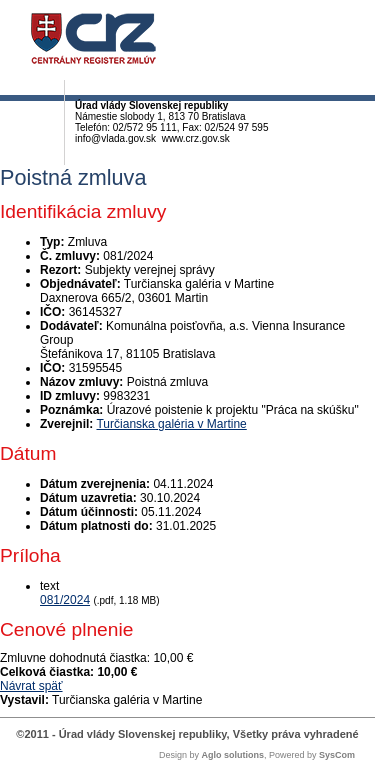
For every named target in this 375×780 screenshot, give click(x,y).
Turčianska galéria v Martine (171, 424)
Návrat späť (31, 686)
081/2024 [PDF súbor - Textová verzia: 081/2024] (65, 600)
